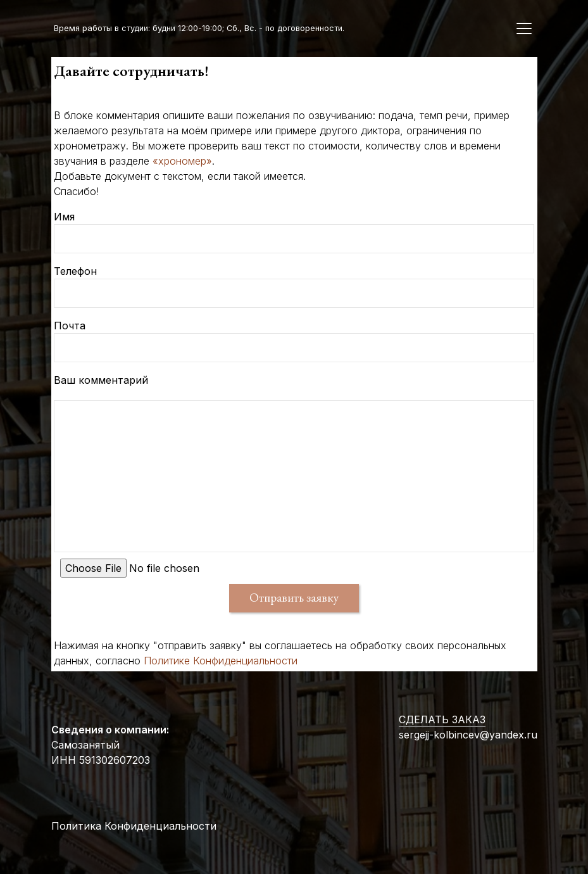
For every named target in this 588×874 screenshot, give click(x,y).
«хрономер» (182, 161)
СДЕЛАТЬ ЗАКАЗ (442, 719)
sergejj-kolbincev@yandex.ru (468, 735)
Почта (70, 326)
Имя (64, 217)
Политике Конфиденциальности (221, 661)
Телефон (75, 271)
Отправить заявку (294, 598)
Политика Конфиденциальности (134, 826)
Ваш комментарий (101, 380)
